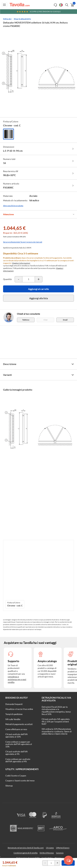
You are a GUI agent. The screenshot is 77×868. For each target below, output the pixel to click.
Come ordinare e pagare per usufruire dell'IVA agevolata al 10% (19, 744)
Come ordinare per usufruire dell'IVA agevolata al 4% (18, 760)
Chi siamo (50, 848)
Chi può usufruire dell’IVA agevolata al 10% (17, 735)
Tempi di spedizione (14, 714)
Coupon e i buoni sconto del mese (20, 781)
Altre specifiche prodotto (13, 206)
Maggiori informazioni (21, 263)
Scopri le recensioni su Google (39, 12)
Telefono (26, 320)
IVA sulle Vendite (13, 719)
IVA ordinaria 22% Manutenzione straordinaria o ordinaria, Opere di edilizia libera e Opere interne (57, 731)
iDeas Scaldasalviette (22, 19)
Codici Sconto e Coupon (16, 776)
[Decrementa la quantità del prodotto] (19, 279)
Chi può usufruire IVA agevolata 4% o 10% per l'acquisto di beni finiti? (56, 722)
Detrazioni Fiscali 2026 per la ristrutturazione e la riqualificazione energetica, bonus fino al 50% (56, 711)
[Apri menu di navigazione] (4, 5)
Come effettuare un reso (16, 729)
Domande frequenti (14, 704)
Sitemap (9, 786)
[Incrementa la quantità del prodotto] (39, 279)
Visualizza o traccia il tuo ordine (19, 709)
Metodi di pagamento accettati (19, 724)
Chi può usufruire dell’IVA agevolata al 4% (17, 753)
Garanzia (60, 853)
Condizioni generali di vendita (26, 853)
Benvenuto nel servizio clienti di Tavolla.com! (26, 848)
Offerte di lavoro (63, 848)
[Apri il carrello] (72, 5)
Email (65, 320)
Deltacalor (7, 19)
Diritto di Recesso (47, 853)
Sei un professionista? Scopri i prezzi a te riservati (23, 242)
